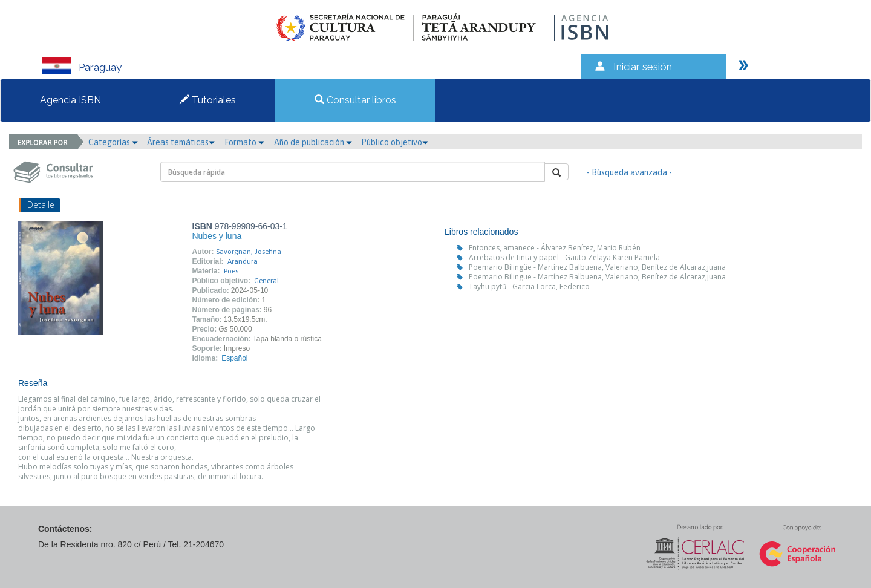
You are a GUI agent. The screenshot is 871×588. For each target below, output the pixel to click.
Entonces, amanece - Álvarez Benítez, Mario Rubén (555, 248)
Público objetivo (395, 142)
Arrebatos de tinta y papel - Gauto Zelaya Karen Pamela (564, 257)
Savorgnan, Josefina (249, 252)
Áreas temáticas (181, 142)
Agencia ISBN (70, 100)
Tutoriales (208, 100)
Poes (231, 271)
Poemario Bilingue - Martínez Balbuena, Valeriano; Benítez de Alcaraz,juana (597, 277)
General (266, 281)
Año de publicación (313, 142)
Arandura (243, 261)
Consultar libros (355, 100)
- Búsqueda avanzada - (629, 172)
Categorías (113, 142)
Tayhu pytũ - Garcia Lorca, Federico (529, 286)
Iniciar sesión (643, 67)
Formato (244, 142)
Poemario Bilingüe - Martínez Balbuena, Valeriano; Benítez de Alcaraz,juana (597, 267)
